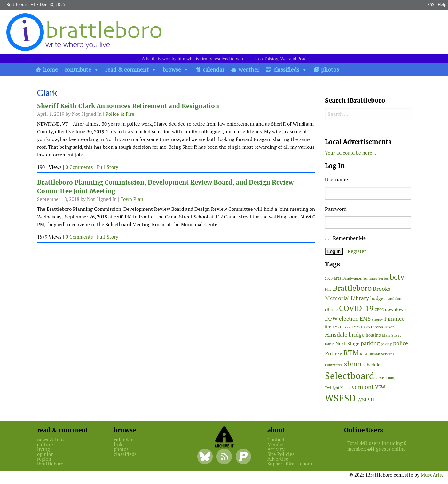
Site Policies (281, 454)
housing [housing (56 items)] (373, 335)
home (51, 70)
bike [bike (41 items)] (328, 290)
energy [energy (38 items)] (377, 319)
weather (249, 70)
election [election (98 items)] (349, 319)
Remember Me (345, 238)
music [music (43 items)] (330, 344)
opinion (45, 454)
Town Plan (132, 199)
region (44, 459)
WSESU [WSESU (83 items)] (366, 400)
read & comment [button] (127, 70)
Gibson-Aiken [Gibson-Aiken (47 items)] (383, 327)
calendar (214, 70)
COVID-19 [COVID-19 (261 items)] (356, 308)
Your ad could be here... (350, 153)
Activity (276, 449)
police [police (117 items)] (401, 343)
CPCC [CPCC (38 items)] (379, 310)
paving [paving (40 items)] (386, 344)
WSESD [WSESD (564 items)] (340, 398)
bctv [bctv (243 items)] (397, 277)
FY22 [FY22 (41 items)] (346, 327)
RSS (431, 4)
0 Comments (79, 167)
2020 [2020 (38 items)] (329, 278)
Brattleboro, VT (21, 4)
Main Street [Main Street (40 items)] (392, 335)
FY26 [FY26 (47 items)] (365, 327)
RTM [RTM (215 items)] (351, 353)
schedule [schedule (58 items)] (371, 365)
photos (330, 70)
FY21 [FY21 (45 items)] (337, 327)
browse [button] (172, 70)
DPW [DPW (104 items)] (331, 318)
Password (336, 209)
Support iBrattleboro (290, 464)
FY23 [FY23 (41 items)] (356, 327)
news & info (50, 440)
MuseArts (431, 475)
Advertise (278, 459)
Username (336, 180)
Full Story (108, 167)
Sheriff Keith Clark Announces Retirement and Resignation (128, 106)
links (119, 444)
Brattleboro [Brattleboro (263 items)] (352, 288)
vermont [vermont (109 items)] (363, 387)
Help (442, 4)
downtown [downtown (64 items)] (395, 309)
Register (357, 251)
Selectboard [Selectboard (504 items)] (350, 376)
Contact (276, 440)
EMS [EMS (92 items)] (365, 319)
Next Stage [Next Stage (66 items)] (347, 343)
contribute (78, 70)
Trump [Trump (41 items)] (391, 378)
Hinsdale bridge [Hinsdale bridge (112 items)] (345, 334)
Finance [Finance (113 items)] (394, 318)
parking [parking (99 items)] (370, 343)
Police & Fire (120, 114)
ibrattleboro (50, 464)
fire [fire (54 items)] (328, 327)
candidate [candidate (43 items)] (394, 299)
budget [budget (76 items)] (378, 298)
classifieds (286, 70)
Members (277, 444)
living (43, 449)
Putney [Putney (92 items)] (334, 353)
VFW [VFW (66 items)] (380, 387)
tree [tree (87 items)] (380, 377)
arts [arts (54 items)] (338, 278)
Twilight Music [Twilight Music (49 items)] (338, 388)
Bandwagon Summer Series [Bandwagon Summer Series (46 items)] (365, 278)
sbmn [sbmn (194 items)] (353, 364)
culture (45, 444)
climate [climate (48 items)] (331, 310)
